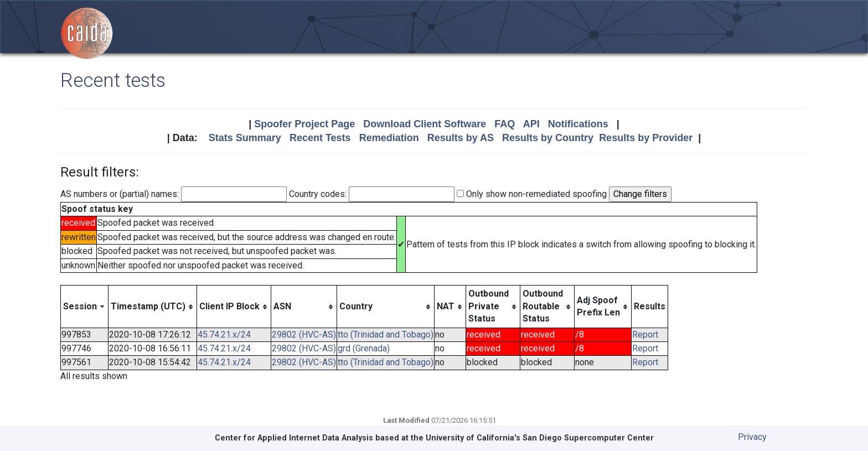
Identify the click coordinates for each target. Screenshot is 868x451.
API (531, 124)
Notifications (578, 124)
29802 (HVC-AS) (304, 335)
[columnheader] (85, 307)
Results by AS (461, 138)
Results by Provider (646, 138)
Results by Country (548, 138)
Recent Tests (320, 138)
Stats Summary (245, 138)
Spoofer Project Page (304, 124)
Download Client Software (425, 124)
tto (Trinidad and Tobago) (386, 335)
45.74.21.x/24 (224, 335)
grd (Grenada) (364, 348)
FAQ (505, 124)
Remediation (389, 138)
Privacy (752, 437)
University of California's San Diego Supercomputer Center (540, 438)
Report (645, 335)
